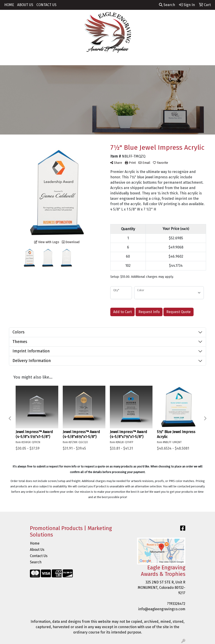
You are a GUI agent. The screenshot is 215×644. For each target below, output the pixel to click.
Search (167, 5)
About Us (37, 550)
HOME (9, 5)
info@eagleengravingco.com (162, 609)
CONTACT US (46, 5)
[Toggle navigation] (7, 60)
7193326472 (176, 604)
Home (35, 543)
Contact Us (39, 556)
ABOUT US (25, 5)
